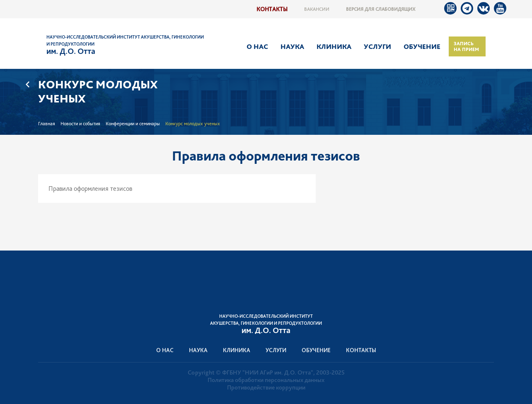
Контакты (272, 9)
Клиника (334, 46)
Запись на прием (466, 46)
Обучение (422, 46)
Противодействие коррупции (266, 387)
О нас (257, 46)
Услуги (377, 46)
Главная (47, 124)
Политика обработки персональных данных (266, 380)
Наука (292, 46)
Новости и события (80, 124)
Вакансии (317, 9)
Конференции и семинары (133, 124)
